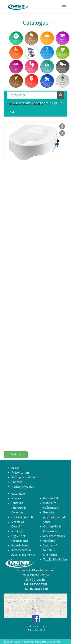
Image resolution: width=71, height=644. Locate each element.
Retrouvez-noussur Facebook (37, 628)
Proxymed (27, 642)
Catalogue (14, 102)
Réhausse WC (54, 102)
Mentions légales (23, 486)
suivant (62, 133)
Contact (17, 482)
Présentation (20, 472)
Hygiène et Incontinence (33, 102)
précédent (62, 126)
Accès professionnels (25, 477)
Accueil (16, 468)
